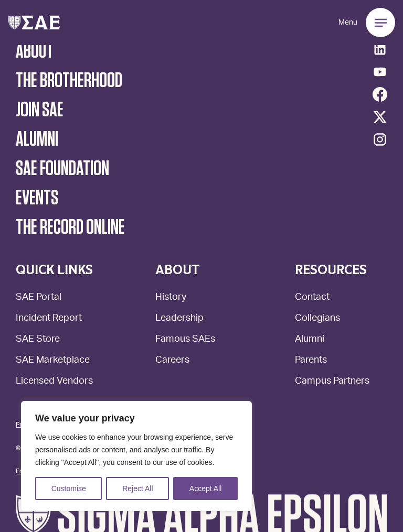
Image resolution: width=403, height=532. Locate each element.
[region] (136, 456)
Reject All (137, 488)
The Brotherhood (69, 81)
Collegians (317, 319)
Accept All (205, 488)
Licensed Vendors (54, 382)
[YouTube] (380, 72)
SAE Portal (39, 298)
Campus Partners (332, 382)
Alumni (310, 340)
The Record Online (70, 227)
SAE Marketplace (53, 361)
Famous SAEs (185, 340)
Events (37, 198)
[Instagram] (380, 139)
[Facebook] (380, 94)
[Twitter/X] (380, 117)
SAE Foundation (62, 169)
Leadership (179, 319)
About (35, 51)
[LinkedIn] (380, 49)
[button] (34, 23)
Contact (312, 298)
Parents (311, 361)
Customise (69, 488)
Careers (172, 361)
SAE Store (38, 340)
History (171, 298)
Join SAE (40, 110)
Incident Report (49, 319)
